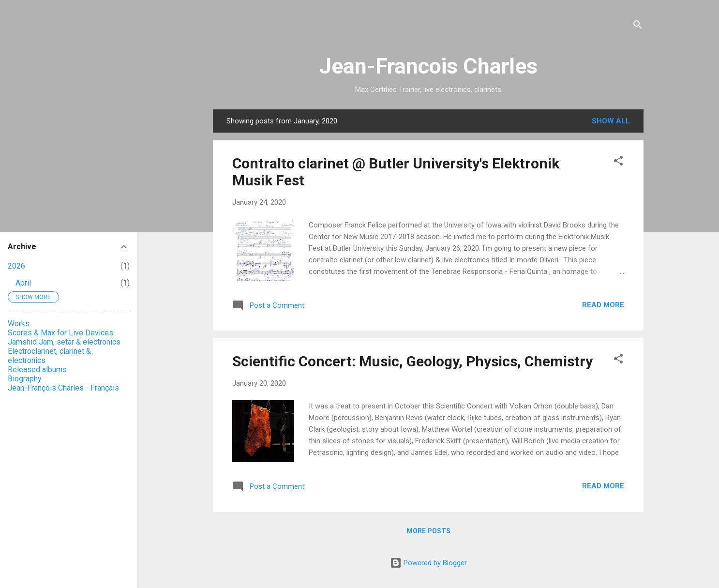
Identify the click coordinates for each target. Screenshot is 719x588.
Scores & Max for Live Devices (60, 333)
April (23, 283)
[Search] (638, 26)
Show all (611, 121)
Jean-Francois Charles (428, 66)
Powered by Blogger (428, 563)
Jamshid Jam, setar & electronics (64, 342)
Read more (603, 305)
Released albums (37, 369)
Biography (25, 379)
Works (19, 324)
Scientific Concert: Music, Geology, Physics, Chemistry (412, 361)
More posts (428, 531)
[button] (618, 162)
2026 (16, 266)
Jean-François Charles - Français (63, 388)
